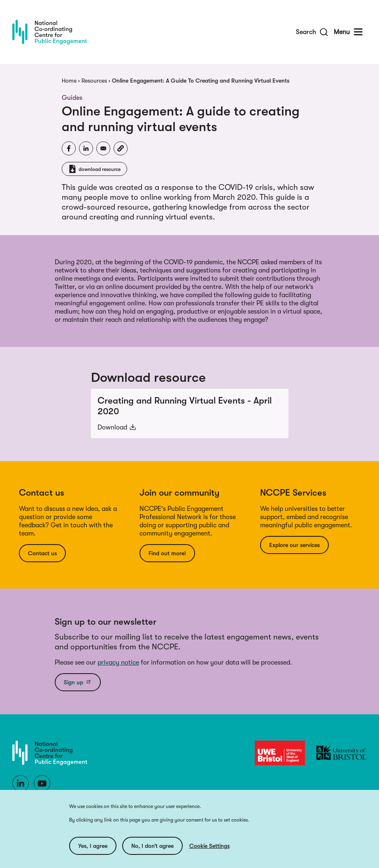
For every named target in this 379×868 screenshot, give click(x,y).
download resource (100, 169)
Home (69, 81)
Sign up (78, 682)
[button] (121, 148)
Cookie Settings (209, 846)
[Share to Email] (103, 148)
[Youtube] (42, 783)
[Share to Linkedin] (86, 148)
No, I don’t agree (152, 846)
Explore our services (294, 545)
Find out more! (167, 553)
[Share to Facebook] (69, 148)
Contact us (42, 553)
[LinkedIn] (21, 783)
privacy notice (118, 663)
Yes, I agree (93, 846)
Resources (94, 81)
